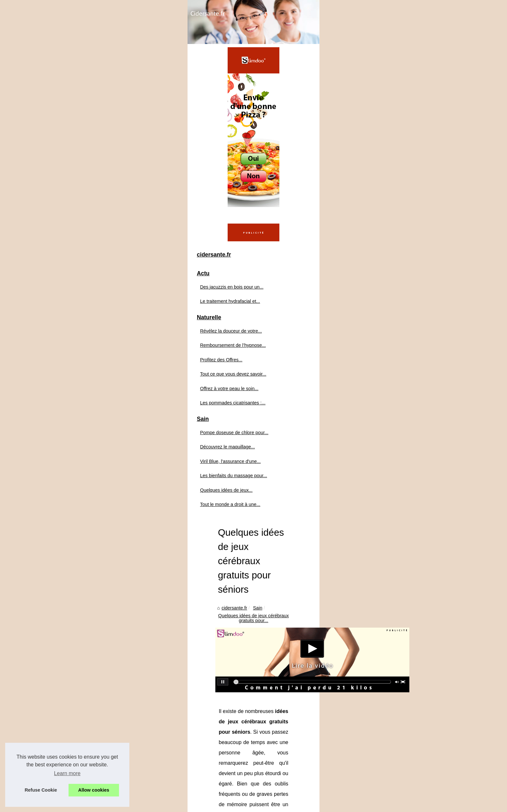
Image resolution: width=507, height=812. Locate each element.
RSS (163, 805)
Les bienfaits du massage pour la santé (402, 708)
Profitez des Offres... (89, 445)
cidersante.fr (175, 196)
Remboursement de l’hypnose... (100, 431)
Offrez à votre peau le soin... (97, 474)
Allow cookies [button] (94, 790)
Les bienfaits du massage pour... (101, 561)
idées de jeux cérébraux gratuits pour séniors (257, 383)
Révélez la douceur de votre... (98, 416)
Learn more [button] (67, 773)
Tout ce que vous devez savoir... (101, 459)
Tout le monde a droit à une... (98, 590)
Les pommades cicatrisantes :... (100, 488)
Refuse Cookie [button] (41, 790)
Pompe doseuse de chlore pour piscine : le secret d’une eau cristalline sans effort (284, 740)
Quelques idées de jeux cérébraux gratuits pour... (260, 196)
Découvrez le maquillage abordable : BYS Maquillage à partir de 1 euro (274, 752)
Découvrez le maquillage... (95, 532)
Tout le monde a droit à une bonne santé (203, 708)
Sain (199, 196)
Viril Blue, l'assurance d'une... (98, 546)
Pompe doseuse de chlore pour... (102, 518)
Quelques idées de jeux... (94, 575)
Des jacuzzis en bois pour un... (99, 372)
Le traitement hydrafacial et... (98, 387)
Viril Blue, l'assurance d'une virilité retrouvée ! (247, 763)
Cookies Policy (143, 805)
